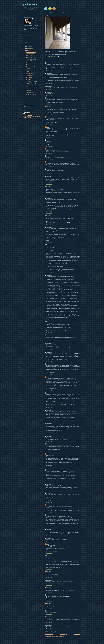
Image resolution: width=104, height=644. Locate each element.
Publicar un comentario (51, 631)
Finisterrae (28, 87)
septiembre (29, 97)
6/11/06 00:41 (49, 441)
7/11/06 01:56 (49, 527)
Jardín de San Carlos (31, 57)
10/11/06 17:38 (49, 623)
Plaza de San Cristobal (31, 77)
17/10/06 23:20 (49, 84)
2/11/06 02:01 (49, 273)
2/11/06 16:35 (49, 332)
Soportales (51, 15)
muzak (48, 73)
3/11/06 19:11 (49, 350)
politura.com (30, 4)
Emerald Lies (28, 107)
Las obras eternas (30, 75)
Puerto (28, 63)
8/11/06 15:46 (49, 578)
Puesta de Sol (29, 55)
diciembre (28, 46)
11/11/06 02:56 (49, 629)
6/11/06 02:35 (49, 451)
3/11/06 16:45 (49, 341)
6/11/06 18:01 (49, 502)
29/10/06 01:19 (49, 124)
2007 (26, 43)
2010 (26, 37)
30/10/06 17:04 (49, 159)
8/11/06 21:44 (49, 585)
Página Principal (63, 634)
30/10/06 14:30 (49, 154)
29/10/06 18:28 (49, 138)
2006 (26, 45)
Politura (25, 115)
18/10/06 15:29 (49, 95)
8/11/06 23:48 (49, 592)
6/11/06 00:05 (49, 434)
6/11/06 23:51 (49, 512)
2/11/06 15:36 (49, 319)
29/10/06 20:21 (49, 146)
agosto (28, 99)
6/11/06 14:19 (49, 467)
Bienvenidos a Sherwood (30, 105)
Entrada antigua (77, 634)
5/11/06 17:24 (49, 390)
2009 (26, 39)
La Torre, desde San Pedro (32, 94)
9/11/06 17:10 (49, 614)
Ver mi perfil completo (28, 32)
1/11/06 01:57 (49, 213)
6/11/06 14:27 (49, 482)
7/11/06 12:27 (49, 536)
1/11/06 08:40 (49, 225)
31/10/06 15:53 (49, 196)
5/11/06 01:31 (49, 361)
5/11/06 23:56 (49, 421)
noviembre (29, 48)
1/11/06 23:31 (49, 242)
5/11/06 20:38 (49, 408)
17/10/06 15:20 (49, 71)
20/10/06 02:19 (49, 104)
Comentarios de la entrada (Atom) (57, 637)
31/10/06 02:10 (49, 174)
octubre (28, 50)
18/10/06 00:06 (49, 90)
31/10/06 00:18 (49, 167)
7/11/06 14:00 (49, 541)
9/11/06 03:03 (49, 601)
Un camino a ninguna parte (32, 81)
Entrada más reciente (49, 634)
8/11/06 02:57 (49, 569)
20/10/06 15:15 (49, 114)
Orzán (27, 65)
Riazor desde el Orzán (31, 74)
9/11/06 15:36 (49, 608)
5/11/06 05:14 (49, 374)
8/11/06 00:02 (49, 553)
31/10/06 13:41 (49, 184)
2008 (26, 41)
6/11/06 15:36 (49, 491)
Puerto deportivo (30, 92)
